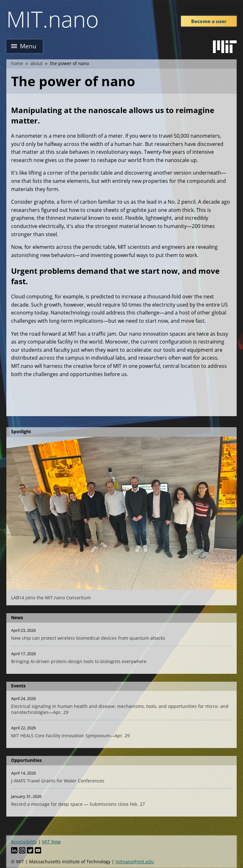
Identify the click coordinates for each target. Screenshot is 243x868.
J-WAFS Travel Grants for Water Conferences (58, 781)
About (37, 63)
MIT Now (51, 842)
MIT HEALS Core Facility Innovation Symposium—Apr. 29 (70, 736)
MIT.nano (53, 19)
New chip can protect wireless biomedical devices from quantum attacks (88, 638)
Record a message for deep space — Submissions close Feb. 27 (78, 804)
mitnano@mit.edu (135, 862)
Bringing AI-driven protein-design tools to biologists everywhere (79, 661)
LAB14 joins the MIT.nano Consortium (51, 598)
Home (17, 63)
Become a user (209, 21)
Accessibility (24, 842)
